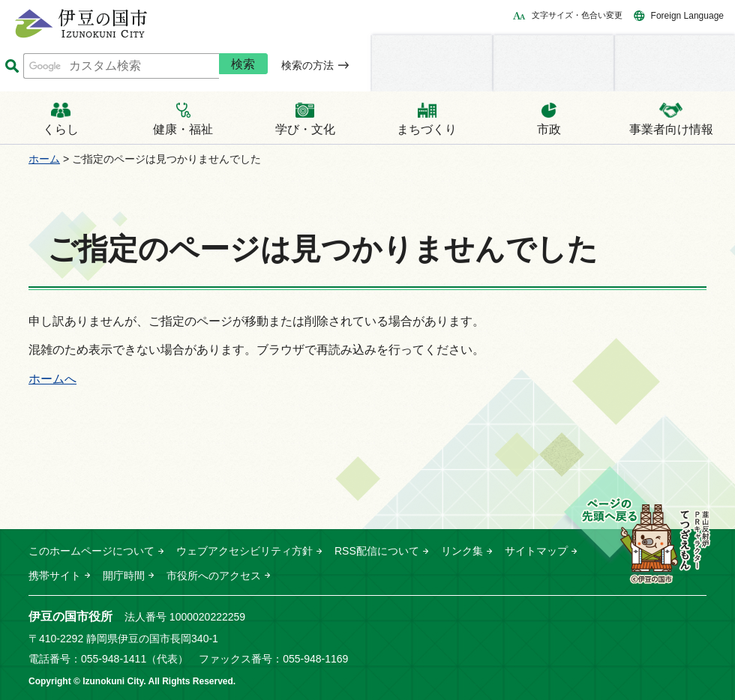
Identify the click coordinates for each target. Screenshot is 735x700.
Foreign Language (687, 16)
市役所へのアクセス (214, 576)
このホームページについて (91, 551)
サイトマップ (536, 551)
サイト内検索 (12, 66)
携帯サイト (55, 576)
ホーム (44, 159)
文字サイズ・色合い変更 (577, 15)
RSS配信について (377, 551)
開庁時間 (124, 576)
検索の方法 (307, 65)
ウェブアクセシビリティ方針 (244, 551)
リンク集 (462, 551)
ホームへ (52, 379)
